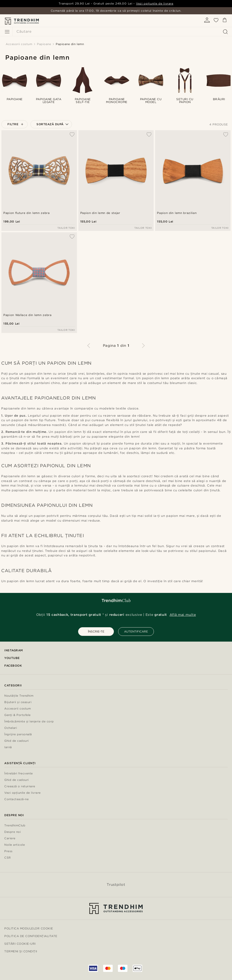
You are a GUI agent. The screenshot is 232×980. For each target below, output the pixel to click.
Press (8, 851)
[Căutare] (121, 32)
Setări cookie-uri (20, 944)
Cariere (10, 838)
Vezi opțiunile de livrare (155, 3)
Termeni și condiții (21, 951)
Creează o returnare (20, 786)
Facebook (13, 666)
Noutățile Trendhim (19, 696)
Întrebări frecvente (19, 774)
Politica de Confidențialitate (31, 936)
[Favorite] (216, 22)
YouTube (12, 658)
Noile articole (15, 845)
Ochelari (11, 728)
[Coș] (225, 21)
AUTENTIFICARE (136, 631)
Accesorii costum (18, 709)
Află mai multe (183, 615)
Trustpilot (116, 885)
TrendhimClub (15, 826)
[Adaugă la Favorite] (72, 135)
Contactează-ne (16, 799)
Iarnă (8, 747)
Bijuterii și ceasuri (18, 702)
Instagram (14, 650)
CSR (8, 858)
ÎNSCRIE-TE (96, 631)
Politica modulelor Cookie (29, 928)
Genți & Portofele (18, 715)
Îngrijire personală (18, 734)
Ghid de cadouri (17, 741)
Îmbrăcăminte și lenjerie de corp (29, 722)
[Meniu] (7, 32)
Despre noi (13, 832)
